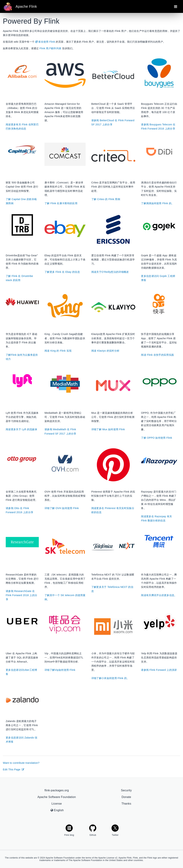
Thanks (126, 804)
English (57, 810)
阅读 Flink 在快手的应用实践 (157, 355)
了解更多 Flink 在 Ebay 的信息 (62, 272)
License (57, 804)
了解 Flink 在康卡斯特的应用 (61, 203)
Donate (126, 797)
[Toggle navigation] (176, 6)
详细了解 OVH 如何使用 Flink (62, 508)
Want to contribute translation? (21, 763)
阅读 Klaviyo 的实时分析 (105, 351)
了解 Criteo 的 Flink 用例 (106, 199)
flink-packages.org (57, 790)
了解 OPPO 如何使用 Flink (157, 438)
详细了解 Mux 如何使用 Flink (108, 429)
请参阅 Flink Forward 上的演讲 (159, 670)
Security (126, 790)
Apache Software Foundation (57, 797)
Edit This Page (14, 769)
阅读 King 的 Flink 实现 (58, 351)
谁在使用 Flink (45, 42)
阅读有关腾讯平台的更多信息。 (159, 595)
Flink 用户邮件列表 (50, 48)
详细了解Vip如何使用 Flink (60, 670)
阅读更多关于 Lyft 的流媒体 (21, 429)
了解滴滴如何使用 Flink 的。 (157, 203)
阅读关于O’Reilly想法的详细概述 (110, 272)
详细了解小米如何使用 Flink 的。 (110, 678)
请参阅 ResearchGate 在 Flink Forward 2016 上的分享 (21, 595)
